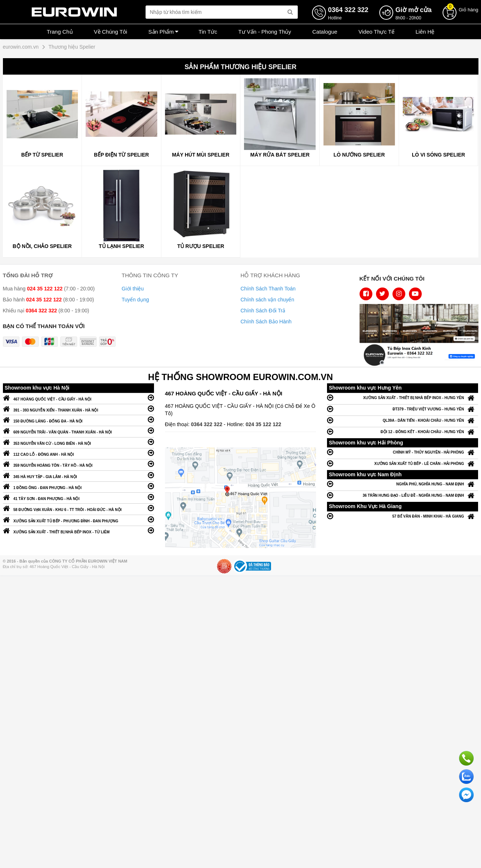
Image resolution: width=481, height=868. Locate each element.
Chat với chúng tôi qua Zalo (466, 777)
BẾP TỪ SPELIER (42, 155)
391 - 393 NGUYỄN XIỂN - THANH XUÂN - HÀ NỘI (78, 408)
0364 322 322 (207, 424)
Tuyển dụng (136, 300)
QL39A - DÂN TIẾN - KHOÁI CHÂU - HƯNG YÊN (403, 420)
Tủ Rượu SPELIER (200, 246)
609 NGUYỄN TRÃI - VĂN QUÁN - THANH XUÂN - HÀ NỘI (78, 430)
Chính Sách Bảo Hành (266, 322)
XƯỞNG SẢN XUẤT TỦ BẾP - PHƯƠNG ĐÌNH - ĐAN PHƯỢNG (78, 519)
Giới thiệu (133, 289)
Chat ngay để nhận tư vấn (466, 795)
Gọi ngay (466, 758)
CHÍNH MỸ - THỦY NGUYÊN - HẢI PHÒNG (403, 452)
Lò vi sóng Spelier (438, 155)
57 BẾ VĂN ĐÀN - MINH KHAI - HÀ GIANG (403, 516)
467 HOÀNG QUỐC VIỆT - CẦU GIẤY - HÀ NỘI (78, 397)
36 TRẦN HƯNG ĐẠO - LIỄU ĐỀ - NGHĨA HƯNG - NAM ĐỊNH (403, 495)
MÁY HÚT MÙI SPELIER (201, 155)
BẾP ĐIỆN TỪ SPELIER (121, 155)
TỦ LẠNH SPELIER (121, 246)
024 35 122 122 (264, 424)
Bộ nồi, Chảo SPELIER (42, 246)
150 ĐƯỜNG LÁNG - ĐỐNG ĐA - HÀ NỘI (78, 419)
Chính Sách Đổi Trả (263, 311)
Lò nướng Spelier (359, 155)
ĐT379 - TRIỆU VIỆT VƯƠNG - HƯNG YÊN (403, 409)
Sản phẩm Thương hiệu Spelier (240, 67)
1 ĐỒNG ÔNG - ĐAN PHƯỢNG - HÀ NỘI (78, 486)
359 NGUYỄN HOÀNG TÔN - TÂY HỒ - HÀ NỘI (78, 464)
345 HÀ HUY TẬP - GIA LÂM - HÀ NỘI (78, 475)
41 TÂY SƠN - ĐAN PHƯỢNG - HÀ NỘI (78, 497)
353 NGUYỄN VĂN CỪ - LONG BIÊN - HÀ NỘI (78, 442)
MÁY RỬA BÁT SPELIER (280, 155)
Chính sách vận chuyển (268, 300)
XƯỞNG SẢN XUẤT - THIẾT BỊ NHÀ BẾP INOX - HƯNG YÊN (403, 397)
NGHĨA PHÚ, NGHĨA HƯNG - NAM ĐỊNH (403, 484)
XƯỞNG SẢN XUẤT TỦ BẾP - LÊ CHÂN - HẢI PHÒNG (403, 463)
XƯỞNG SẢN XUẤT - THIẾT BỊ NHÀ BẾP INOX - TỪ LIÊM (78, 530)
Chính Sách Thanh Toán (268, 289)
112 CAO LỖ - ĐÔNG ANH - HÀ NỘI (78, 453)
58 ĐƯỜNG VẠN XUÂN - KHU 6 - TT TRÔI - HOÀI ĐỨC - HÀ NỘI (78, 508)
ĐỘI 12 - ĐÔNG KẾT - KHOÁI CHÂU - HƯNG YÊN (403, 431)
